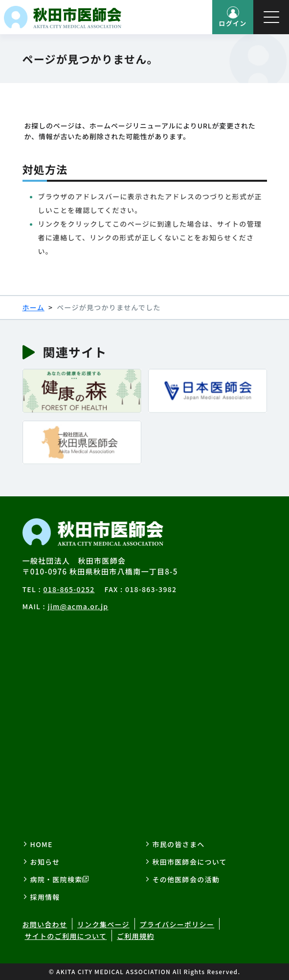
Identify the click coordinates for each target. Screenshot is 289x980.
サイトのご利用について (66, 936)
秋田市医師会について (190, 862)
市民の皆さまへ (179, 844)
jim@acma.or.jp (78, 606)
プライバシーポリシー (177, 924)
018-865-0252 (69, 589)
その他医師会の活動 (186, 879)
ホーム (33, 307)
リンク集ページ (103, 924)
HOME (42, 844)
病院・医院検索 (56, 879)
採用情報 (45, 897)
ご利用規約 (135, 936)
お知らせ (45, 862)
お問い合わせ (45, 924)
